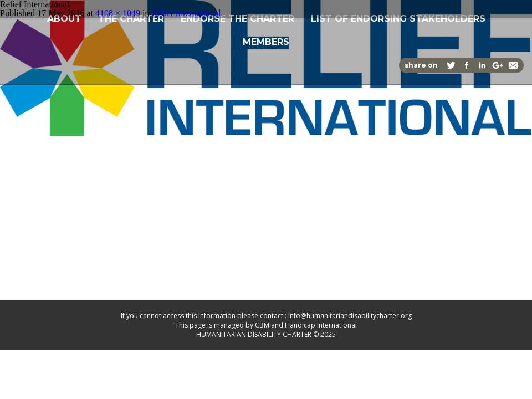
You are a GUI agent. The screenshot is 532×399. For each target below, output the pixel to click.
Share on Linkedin (482, 65)
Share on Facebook (467, 65)
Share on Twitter (451, 65)
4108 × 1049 (118, 13)
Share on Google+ (498, 65)
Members (266, 41)
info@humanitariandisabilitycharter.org (350, 316)
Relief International (186, 13)
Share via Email (513, 65)
